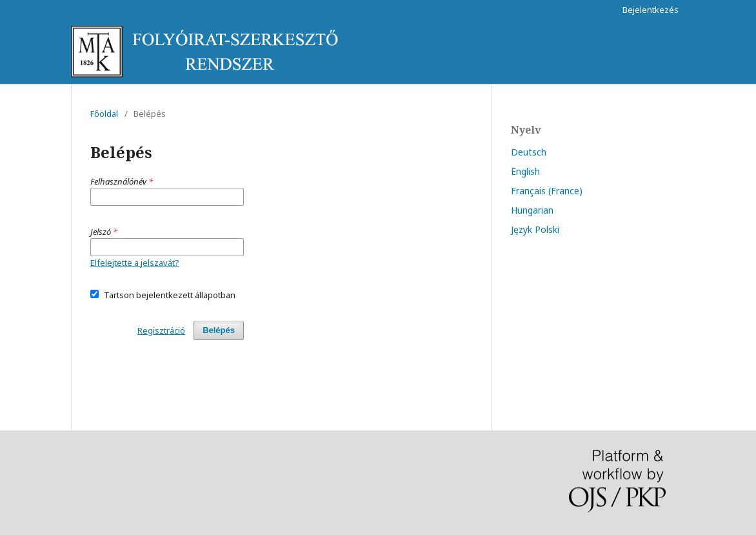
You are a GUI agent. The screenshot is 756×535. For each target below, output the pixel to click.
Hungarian (532, 210)
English (525, 171)
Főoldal (104, 114)
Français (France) (547, 191)
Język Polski (535, 229)
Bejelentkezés (651, 10)
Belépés (219, 330)
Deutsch (529, 152)
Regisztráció (161, 330)
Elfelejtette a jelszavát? (135, 263)
